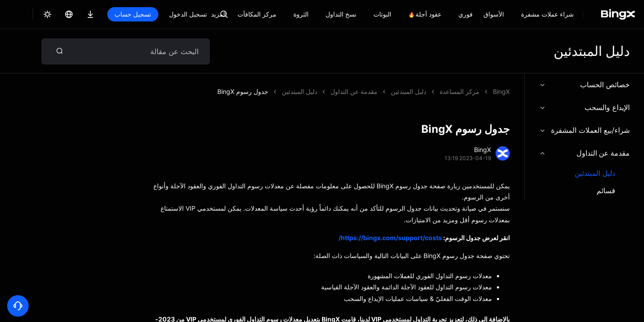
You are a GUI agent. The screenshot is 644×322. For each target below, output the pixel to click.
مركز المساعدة (460, 91)
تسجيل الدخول (188, 14)
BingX (501, 91)
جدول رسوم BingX (401, 91)
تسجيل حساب (133, 14)
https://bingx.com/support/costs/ (390, 238)
